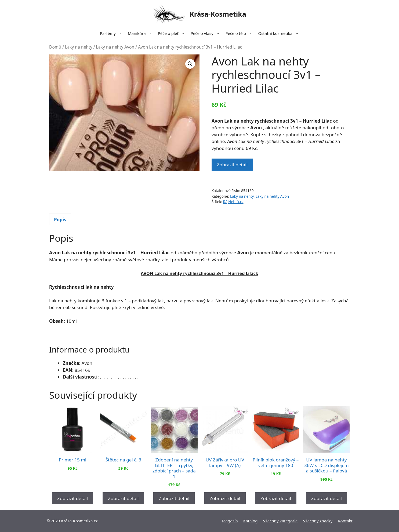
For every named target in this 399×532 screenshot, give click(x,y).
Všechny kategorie (280, 521)
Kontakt (345, 521)
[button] (190, 64)
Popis (60, 220)
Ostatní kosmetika (280, 33)
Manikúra (142, 33)
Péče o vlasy (207, 33)
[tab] (60, 219)
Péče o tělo (241, 33)
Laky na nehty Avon (115, 47)
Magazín (230, 521)
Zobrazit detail (232, 165)
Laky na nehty (79, 47)
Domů (55, 47)
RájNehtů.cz (233, 202)
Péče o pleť (173, 33)
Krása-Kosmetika (218, 14)
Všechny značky (318, 521)
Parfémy (113, 33)
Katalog (251, 521)
